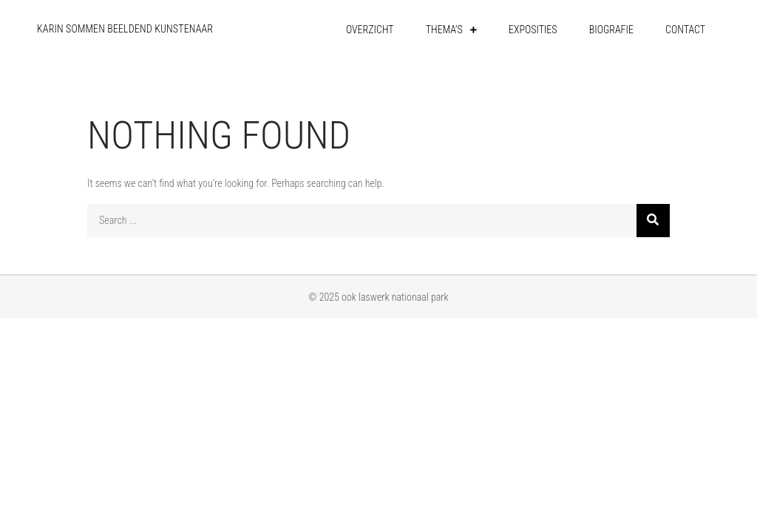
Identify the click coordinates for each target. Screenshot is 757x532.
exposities (533, 30)
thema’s (444, 30)
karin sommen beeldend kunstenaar (125, 29)
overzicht (370, 30)
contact (685, 30)
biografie (611, 30)
